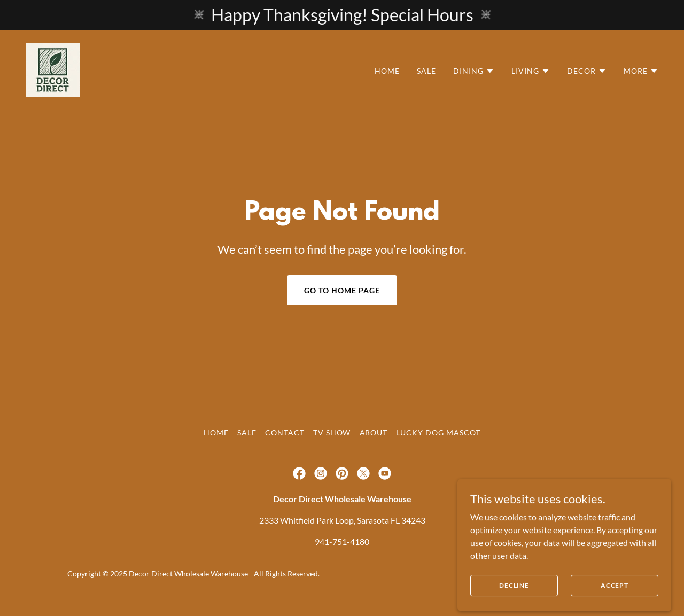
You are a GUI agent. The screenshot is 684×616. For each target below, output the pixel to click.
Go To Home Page (342, 290)
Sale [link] (426, 71)
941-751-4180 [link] (342, 541)
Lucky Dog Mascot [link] (438, 432)
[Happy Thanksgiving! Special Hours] (342, 15)
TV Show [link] (332, 432)
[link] (53, 69)
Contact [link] (285, 432)
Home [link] (387, 71)
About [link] (374, 432)
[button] (474, 71)
